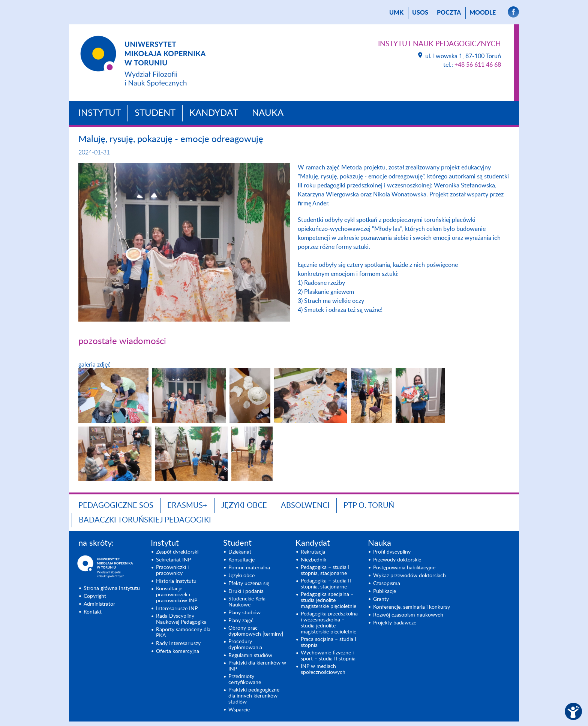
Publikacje (385, 591)
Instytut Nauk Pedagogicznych (439, 44)
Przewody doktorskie (397, 560)
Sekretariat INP (173, 560)
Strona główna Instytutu (112, 588)
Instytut (100, 113)
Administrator (99, 604)
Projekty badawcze (395, 623)
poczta (449, 13)
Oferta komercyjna (178, 651)
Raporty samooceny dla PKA (183, 633)
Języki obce (244, 506)
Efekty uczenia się (249, 584)
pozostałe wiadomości (122, 341)
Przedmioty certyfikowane (245, 680)
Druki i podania (246, 591)
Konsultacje (241, 560)
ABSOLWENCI (305, 506)
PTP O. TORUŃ (369, 506)
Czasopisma (387, 584)
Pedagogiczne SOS (116, 506)
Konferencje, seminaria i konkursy (412, 607)
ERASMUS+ (187, 506)
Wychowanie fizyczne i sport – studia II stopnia (328, 656)
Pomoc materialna (249, 568)
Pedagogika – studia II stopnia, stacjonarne (326, 584)
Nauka (268, 113)
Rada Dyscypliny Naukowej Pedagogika (181, 619)
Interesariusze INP (177, 609)
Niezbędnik (313, 560)
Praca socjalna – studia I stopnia (328, 642)
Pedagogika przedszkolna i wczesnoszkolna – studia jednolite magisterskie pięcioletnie (329, 623)
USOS (420, 13)
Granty (381, 599)
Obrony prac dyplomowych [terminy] (256, 631)
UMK (396, 13)
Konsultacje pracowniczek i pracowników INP (177, 595)
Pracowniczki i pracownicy (172, 570)
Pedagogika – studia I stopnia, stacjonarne (325, 570)
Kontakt (93, 612)
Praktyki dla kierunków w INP (257, 666)
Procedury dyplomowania (245, 645)
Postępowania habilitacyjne (404, 568)
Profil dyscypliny (392, 552)
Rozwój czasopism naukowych (408, 615)
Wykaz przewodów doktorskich (409, 576)
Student (155, 113)
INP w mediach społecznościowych (323, 669)
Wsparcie (239, 710)
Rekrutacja (313, 552)
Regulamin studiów (250, 656)
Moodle (483, 13)
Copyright (95, 596)
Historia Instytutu (176, 581)
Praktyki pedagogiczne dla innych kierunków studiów (254, 696)
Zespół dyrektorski (177, 552)
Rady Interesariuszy (178, 644)
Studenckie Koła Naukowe (247, 602)
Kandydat (214, 113)
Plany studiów (244, 613)
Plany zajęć (241, 621)
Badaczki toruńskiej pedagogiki (145, 520)
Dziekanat (240, 552)
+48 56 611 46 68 (478, 65)
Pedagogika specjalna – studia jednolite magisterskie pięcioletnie (328, 600)
